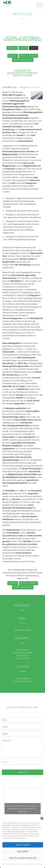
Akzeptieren (23, 845)
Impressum (39, 864)
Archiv (23, 48)
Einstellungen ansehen (23, 858)
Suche (34, 48)
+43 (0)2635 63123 (23, 678)
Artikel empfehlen (23, 60)
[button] (42, 818)
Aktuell (12, 48)
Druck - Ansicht (28, 56)
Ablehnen (23, 851)
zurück (13, 56)
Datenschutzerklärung (10, 864)
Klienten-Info (35, 87)
